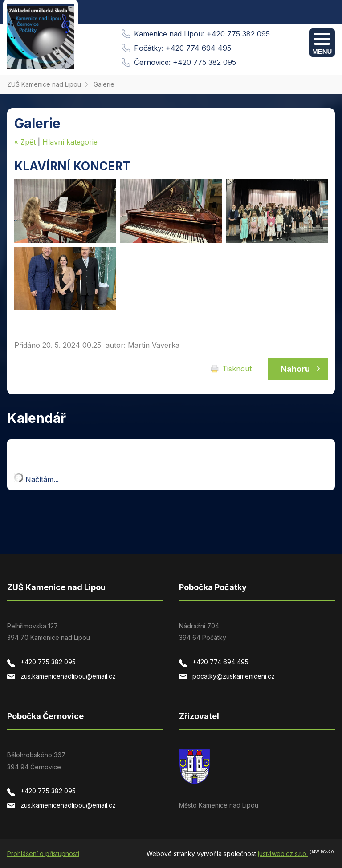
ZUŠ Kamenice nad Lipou (44, 84)
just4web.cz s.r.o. (283, 854)
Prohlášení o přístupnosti (43, 854)
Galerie (104, 84)
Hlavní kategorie (70, 142)
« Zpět (25, 142)
